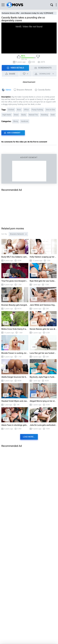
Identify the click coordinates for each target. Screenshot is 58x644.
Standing (44, 115)
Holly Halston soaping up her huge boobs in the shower (43, 257)
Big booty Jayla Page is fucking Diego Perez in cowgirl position (43, 377)
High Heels (7, 115)
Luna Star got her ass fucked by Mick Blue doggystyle (43, 353)
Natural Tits (33, 115)
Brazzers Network (24, 90)
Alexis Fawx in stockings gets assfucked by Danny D (15, 425)
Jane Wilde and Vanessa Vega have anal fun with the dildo (43, 305)
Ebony (16, 121)
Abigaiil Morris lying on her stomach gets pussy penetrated (43, 401)
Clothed (11, 110)
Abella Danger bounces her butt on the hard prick (15, 377)
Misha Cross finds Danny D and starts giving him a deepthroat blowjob (15, 329)
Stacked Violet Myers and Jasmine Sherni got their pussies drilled (15, 401)
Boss (19, 110)
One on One (50, 110)
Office (26, 110)
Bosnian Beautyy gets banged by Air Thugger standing (15, 305)
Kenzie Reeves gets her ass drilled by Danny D (43, 329)
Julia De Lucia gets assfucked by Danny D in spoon (43, 425)
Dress (16, 115)
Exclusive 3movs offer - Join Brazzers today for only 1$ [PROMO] (27, 13)
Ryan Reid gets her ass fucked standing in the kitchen (43, 281)
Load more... (29, 437)
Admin (8, 90)
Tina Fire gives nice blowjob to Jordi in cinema (15, 281)
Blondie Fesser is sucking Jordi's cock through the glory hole (15, 353)
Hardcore (25, 121)
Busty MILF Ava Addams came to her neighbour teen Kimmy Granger (15, 257)
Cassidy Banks (44, 90)
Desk (53, 115)
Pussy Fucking (37, 110)
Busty (24, 115)
